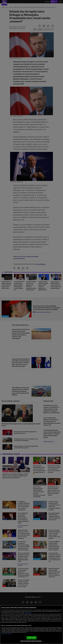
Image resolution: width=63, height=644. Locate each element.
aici (51, 618)
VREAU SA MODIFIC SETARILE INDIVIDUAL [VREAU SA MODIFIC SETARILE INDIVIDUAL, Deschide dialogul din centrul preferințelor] (31, 641)
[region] (31, 625)
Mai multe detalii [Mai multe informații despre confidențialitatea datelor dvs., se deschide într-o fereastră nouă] (28, 613)
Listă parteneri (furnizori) (7, 634)
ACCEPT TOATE (32, 638)
